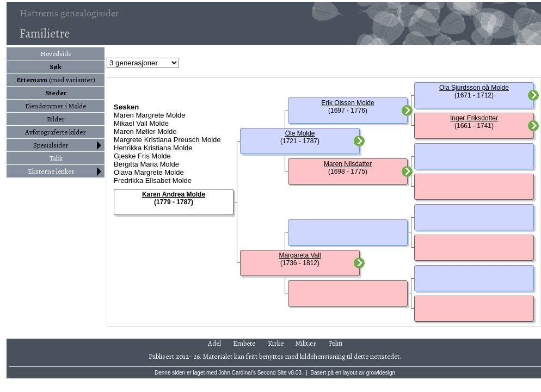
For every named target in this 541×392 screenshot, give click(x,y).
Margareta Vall (300, 255)
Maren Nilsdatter (348, 164)
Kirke (276, 343)
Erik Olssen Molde (348, 103)
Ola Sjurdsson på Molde (474, 88)
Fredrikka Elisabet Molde (153, 180)
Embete (244, 343)
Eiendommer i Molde (56, 106)
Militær (306, 343)
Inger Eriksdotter (474, 118)
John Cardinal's (237, 373)
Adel (214, 343)
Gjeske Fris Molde (142, 156)
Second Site (272, 373)
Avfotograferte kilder (56, 132)
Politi (336, 343)
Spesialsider (51, 145)
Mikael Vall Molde (141, 123)
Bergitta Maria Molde (146, 164)
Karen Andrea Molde (174, 194)
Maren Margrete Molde (150, 115)
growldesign (381, 373)
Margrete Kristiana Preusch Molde (167, 140)
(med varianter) (56, 80)
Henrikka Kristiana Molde (153, 148)
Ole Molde (300, 133)
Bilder (56, 119)
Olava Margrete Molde (149, 172)
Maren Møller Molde (145, 131)
